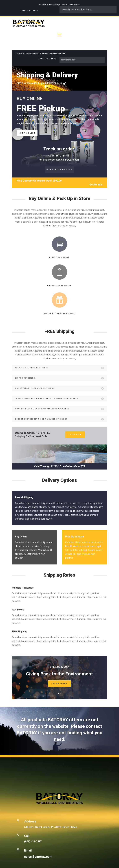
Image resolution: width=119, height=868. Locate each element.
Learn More (59, 684)
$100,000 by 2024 (59, 667)
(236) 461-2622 (48, 59)
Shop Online (27, 133)
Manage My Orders (59, 170)
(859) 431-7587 (29, 11)
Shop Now (75, 435)
